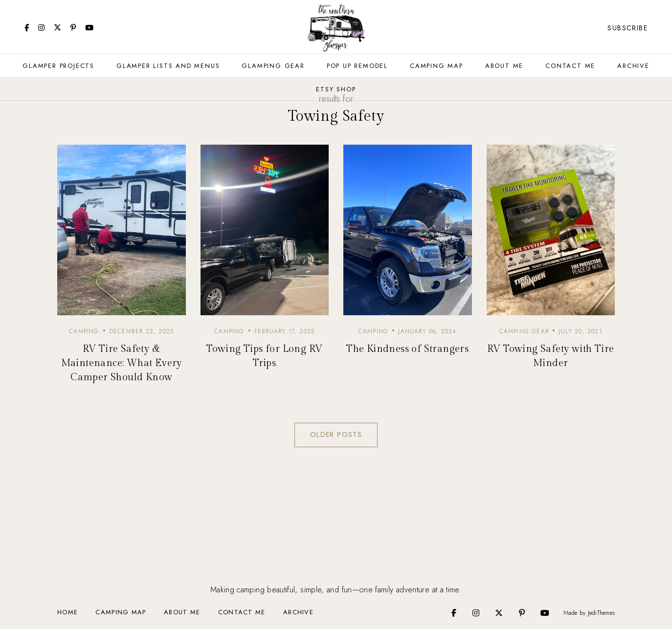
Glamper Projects (58, 66)
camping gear (524, 331)
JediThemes (601, 613)
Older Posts (336, 434)
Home (67, 612)
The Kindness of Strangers (407, 349)
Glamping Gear (273, 66)
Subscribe (627, 28)
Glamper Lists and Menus (168, 66)
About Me (504, 66)
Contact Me (570, 66)
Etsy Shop (336, 89)
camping (84, 331)
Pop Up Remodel (357, 66)
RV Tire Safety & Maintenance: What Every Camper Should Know (122, 363)
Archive (633, 66)
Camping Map (437, 66)
